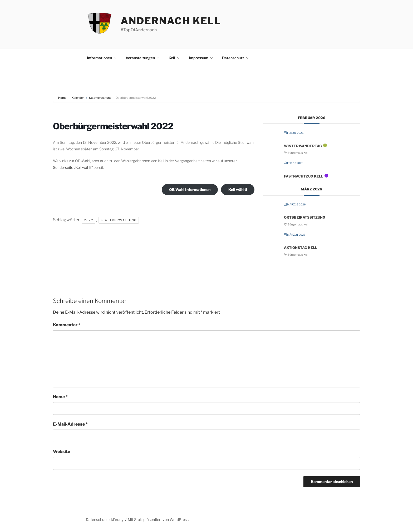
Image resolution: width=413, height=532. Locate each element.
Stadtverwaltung (100, 98)
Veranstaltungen (143, 58)
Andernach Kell (171, 21)
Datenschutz (236, 58)
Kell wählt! (238, 189)
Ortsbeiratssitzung (305, 217)
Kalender (78, 98)
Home (63, 98)
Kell (174, 58)
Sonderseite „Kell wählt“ (73, 167)
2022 (89, 220)
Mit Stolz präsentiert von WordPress (158, 519)
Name (60, 397)
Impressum (201, 58)
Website (62, 452)
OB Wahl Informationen (190, 189)
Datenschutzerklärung (105, 519)
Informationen (102, 58)
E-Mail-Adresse (70, 424)
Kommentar (67, 325)
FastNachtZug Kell (304, 176)
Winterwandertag (303, 146)
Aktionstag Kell (301, 248)
